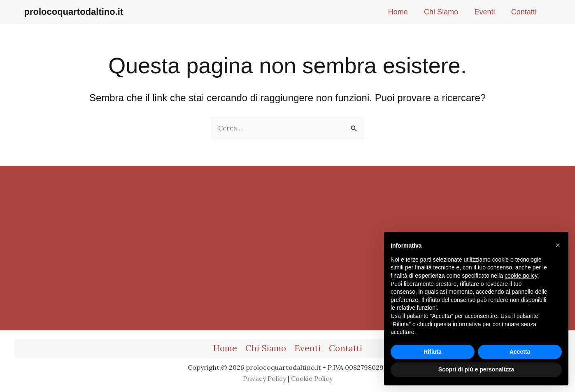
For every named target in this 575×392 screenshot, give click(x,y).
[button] (558, 245)
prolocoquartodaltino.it (74, 12)
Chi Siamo (266, 348)
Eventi (307, 348)
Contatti (346, 348)
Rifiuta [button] (433, 352)
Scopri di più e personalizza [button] (476, 369)
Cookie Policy (312, 378)
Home (225, 348)
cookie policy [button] (521, 276)
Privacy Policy (264, 378)
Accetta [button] (520, 352)
